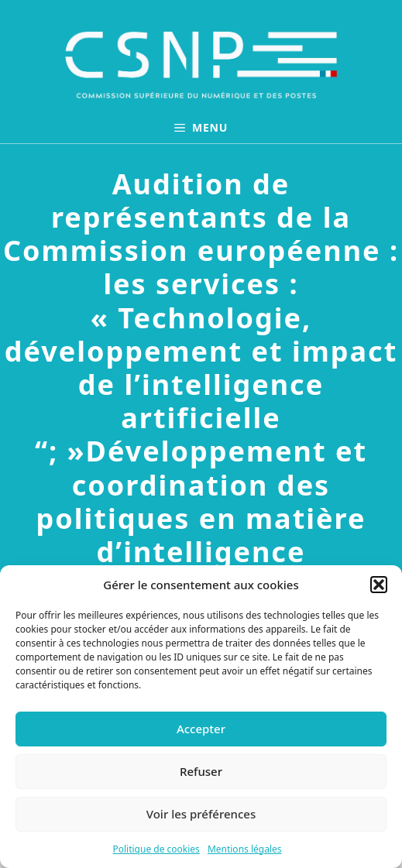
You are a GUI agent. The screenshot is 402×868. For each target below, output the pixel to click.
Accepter (201, 729)
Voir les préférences (201, 814)
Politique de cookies (156, 849)
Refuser (201, 771)
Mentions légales (245, 849)
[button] (379, 585)
